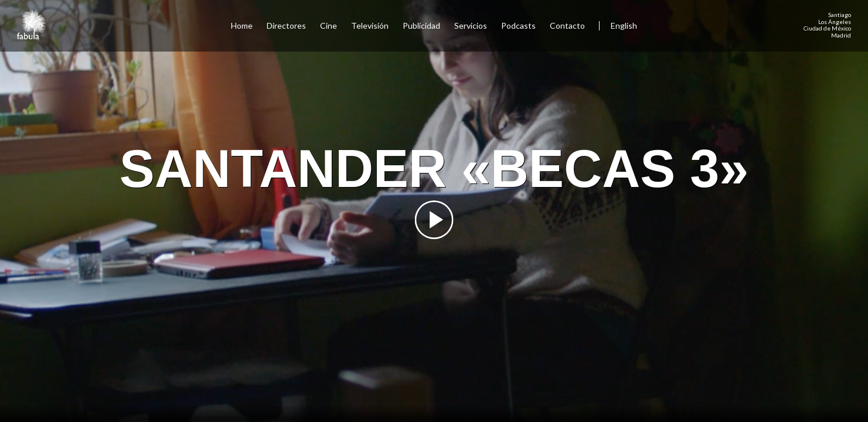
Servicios (471, 25)
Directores (286, 25)
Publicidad (421, 25)
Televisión (370, 25)
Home (242, 25)
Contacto (567, 25)
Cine (329, 25)
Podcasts (518, 25)
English (624, 25)
